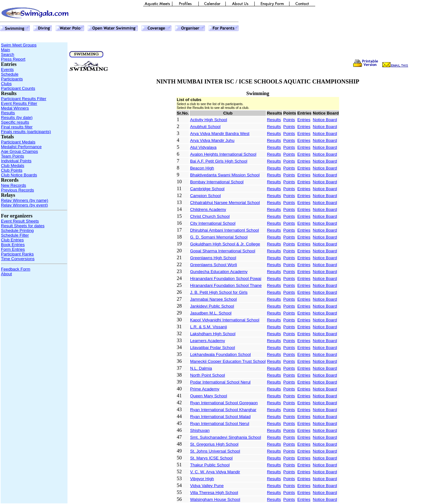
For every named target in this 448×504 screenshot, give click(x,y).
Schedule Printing (17, 231)
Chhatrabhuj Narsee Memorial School (225, 203)
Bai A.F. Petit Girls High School (219, 161)
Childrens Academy (208, 209)
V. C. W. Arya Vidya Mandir (215, 472)
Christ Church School (210, 216)
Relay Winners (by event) (24, 205)
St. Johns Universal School (215, 451)
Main (5, 50)
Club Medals (13, 166)
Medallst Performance (21, 147)
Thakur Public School (210, 465)
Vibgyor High (202, 479)
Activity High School (208, 120)
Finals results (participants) (26, 132)
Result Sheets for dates (23, 226)
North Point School (207, 375)
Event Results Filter (19, 103)
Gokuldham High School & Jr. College (225, 244)
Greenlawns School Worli (213, 265)
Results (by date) (17, 118)
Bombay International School (217, 182)
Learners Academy (207, 341)
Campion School (205, 196)
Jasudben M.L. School (211, 313)
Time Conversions (18, 259)
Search (8, 54)
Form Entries (13, 249)
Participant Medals (18, 142)
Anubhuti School (205, 127)
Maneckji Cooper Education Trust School (228, 361)
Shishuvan (200, 430)
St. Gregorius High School (214, 444)
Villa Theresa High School (214, 493)
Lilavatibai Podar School (212, 348)
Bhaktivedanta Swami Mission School (225, 175)
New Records (13, 185)
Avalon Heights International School (223, 154)
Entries (304, 120)
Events (7, 70)
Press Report (13, 59)
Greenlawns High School (213, 258)
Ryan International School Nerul (219, 424)
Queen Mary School (208, 396)
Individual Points (16, 161)
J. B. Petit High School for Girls (219, 292)
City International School (213, 223)
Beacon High (202, 168)
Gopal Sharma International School (222, 251)
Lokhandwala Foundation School (220, 354)
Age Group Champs (19, 151)
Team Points (12, 156)
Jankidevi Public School (212, 306)
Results (8, 113)
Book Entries (13, 245)
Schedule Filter (15, 235)
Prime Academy (205, 389)
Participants (12, 79)
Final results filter (17, 127)
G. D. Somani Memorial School (219, 237)
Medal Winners (15, 108)
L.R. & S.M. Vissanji (208, 327)
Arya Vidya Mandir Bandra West (220, 134)
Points (289, 120)
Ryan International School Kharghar (223, 410)
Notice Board (325, 120)
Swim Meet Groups (19, 45)
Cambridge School (207, 189)
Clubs (6, 84)
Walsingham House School (215, 499)
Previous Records (17, 190)
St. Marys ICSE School (211, 458)
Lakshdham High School (213, 334)
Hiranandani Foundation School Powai (226, 279)
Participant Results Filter (24, 99)
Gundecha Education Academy (219, 272)
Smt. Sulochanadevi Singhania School (225, 437)
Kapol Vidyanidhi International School (225, 320)
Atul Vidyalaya (203, 147)
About (6, 274)
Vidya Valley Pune (207, 486)
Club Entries (12, 240)
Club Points (12, 170)
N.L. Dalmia (201, 368)
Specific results (15, 122)
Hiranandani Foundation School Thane (226, 285)
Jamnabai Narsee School (213, 299)
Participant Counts (18, 88)
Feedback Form (16, 269)
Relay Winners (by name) (24, 200)
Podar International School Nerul (220, 382)
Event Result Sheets (20, 221)
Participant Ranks (17, 254)
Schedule (10, 74)
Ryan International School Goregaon (224, 403)
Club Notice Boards (19, 175)
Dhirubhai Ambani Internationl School (224, 230)
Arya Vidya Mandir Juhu (212, 140)
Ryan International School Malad (220, 417)
